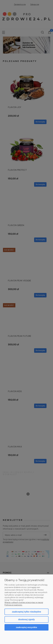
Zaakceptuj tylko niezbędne (26, 612)
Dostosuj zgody (26, 619)
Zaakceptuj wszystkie (26, 627)
